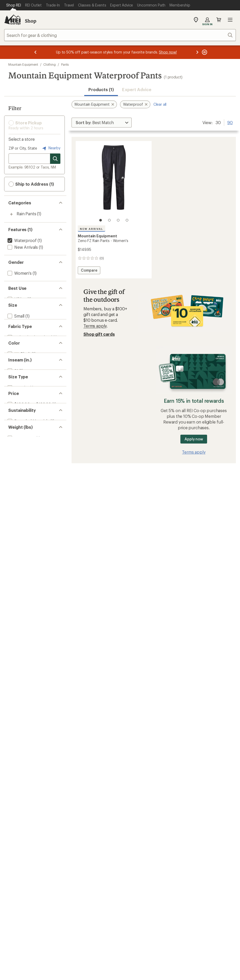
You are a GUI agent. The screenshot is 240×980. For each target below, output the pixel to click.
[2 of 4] (109, 220)
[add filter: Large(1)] (16, 338)
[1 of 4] (101, 220)
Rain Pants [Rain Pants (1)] (26, 214)
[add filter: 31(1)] (12, 416)
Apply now (194, 439)
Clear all (160, 104)
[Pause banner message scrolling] (204, 52)
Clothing (49, 64)
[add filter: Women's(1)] (19, 273)
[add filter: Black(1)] (19, 390)
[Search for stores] (55, 159)
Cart (219, 20)
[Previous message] (36, 52)
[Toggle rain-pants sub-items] (11, 214)
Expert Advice (137, 89)
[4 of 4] (127, 220)
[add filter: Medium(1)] (18, 332)
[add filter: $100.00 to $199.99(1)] (29, 468)
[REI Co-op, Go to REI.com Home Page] (12, 20)
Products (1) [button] (101, 89)
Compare (89, 271)
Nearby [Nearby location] (51, 148)
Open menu (230, 20)
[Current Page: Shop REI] (14, 5)
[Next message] (197, 52)
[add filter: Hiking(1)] (16, 299)
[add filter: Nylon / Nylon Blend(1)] (29, 364)
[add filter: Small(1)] (15, 325)
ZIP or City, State (23, 148)
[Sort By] (102, 123)
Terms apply (95, 326)
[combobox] (120, 35)
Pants (65, 64)
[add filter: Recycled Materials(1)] (28, 494)
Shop (31, 21)
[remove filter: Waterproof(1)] (22, 240)
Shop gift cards (99, 334)
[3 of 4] (118, 220)
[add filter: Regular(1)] (18, 442)
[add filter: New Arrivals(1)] (22, 247)
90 (230, 122)
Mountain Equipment (23, 64)
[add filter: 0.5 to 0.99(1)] (21, 520)
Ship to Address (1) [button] (31, 184)
